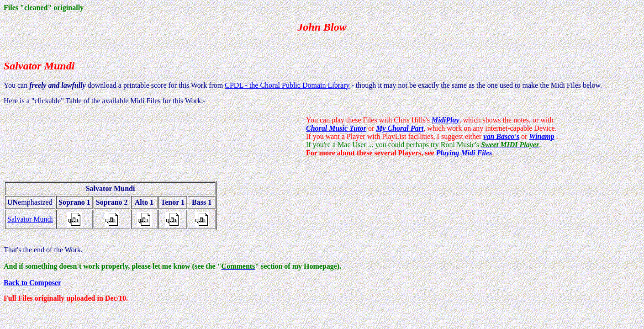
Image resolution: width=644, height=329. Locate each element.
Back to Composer (32, 283)
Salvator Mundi (30, 219)
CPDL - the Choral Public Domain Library (287, 85)
